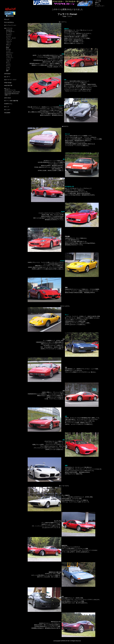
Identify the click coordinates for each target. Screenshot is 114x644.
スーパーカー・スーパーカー (12, 92)
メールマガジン (10, 22)
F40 (63, 54)
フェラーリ (9, 30)
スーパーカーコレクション (12, 93)
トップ (7, 19)
